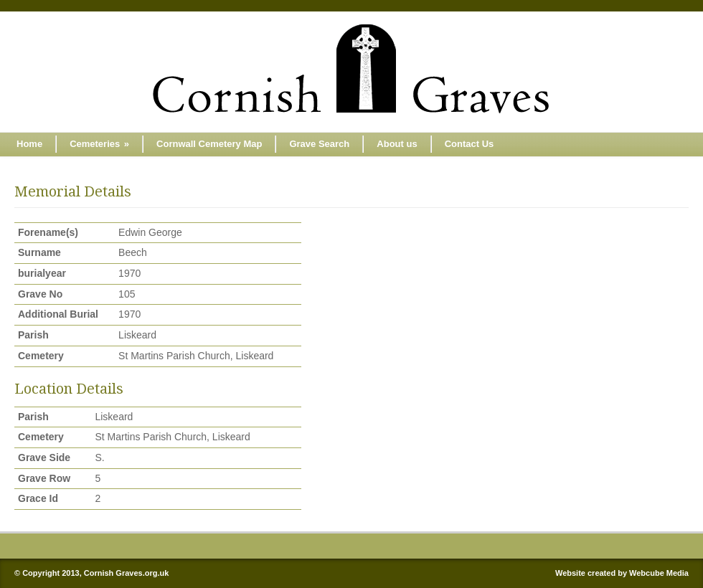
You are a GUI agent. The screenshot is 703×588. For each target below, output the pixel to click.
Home (29, 144)
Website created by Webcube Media (622, 573)
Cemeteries (99, 144)
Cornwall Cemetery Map (209, 144)
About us (397, 144)
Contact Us (470, 144)
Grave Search (319, 144)
